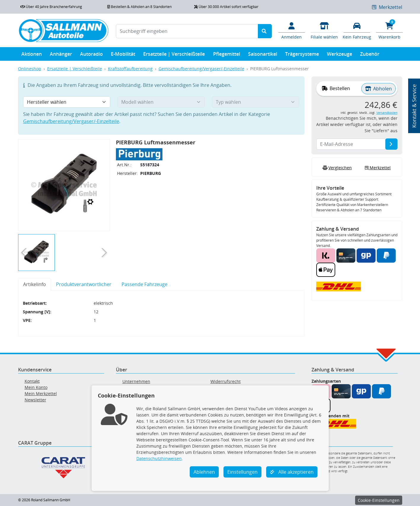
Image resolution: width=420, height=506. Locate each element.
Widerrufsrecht (226, 381)
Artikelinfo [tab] (35, 284)
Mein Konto (36, 387)
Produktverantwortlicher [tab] (84, 284)
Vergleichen (336, 168)
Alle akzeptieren (292, 472)
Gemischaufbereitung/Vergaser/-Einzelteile (201, 69)
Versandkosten (387, 113)
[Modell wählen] (161, 102)
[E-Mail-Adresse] (391, 144)
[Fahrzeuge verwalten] (357, 30)
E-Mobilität (123, 55)
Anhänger (61, 55)
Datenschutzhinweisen (159, 458)
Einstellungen (242, 472)
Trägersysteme (302, 55)
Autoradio (91, 55)
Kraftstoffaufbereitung (130, 69)
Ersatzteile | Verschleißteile (174, 55)
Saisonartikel (263, 55)
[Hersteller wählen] (67, 102)
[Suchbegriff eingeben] (187, 31)
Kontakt (32, 381)
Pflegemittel (227, 55)
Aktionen (32, 55)
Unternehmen (136, 381)
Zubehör (370, 55)
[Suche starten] (265, 31)
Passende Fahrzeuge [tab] (144, 284)
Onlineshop (30, 69)
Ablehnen (204, 472)
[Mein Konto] (292, 30)
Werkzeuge (340, 55)
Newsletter (35, 400)
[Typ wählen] (256, 102)
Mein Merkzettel (41, 394)
